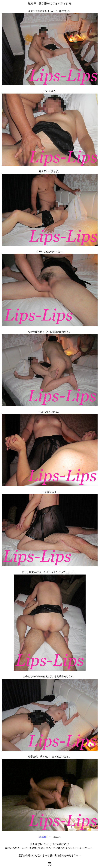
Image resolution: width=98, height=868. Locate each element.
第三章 (43, 837)
